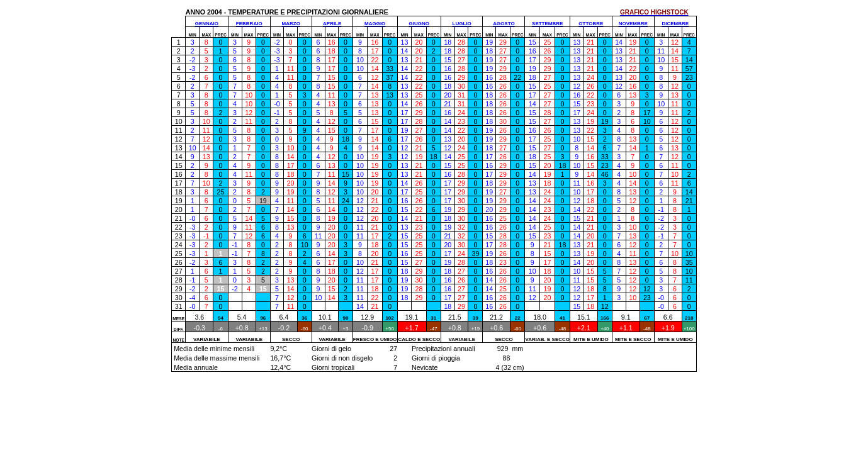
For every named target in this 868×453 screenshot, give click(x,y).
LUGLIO (462, 24)
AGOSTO (504, 24)
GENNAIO (207, 24)
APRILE (332, 24)
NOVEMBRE (633, 24)
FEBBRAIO (249, 24)
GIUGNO (419, 24)
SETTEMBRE (547, 24)
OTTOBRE (591, 24)
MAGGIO (375, 24)
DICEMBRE (676, 24)
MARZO (291, 24)
